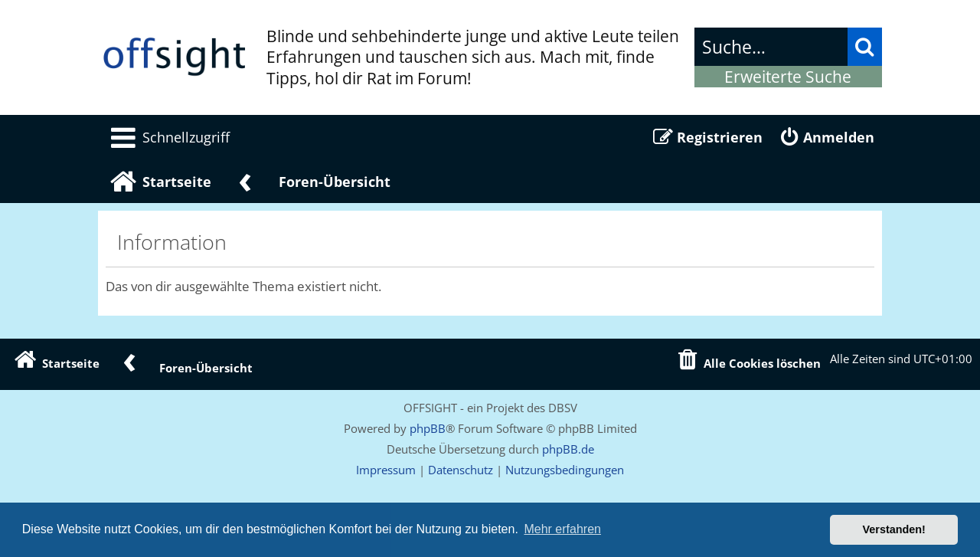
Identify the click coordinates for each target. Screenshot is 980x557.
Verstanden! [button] (894, 529)
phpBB (428, 428)
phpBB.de (568, 449)
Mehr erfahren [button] (562, 529)
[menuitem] (168, 137)
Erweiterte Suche (788, 77)
